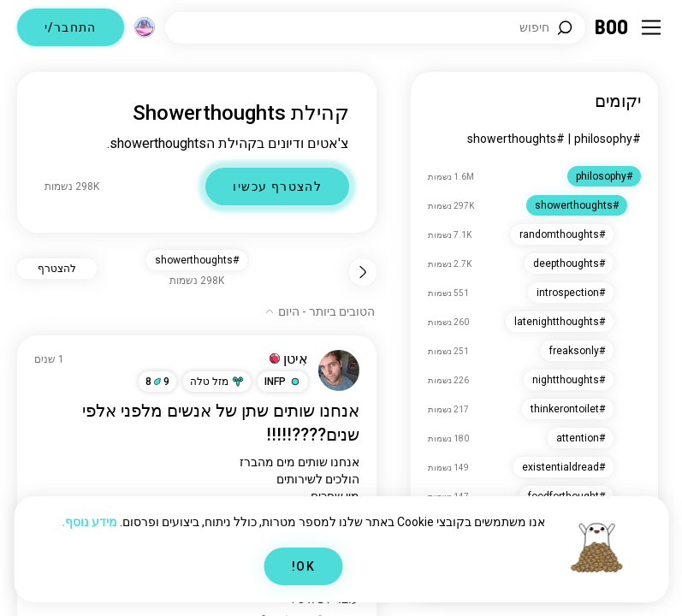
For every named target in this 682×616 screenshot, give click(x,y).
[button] (283, 382)
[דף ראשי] (612, 27)
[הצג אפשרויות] (320, 311)
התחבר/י (71, 27)
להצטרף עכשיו (277, 187)
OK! (303, 566)
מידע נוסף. (89, 522)
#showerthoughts (516, 139)
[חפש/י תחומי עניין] (375, 28)
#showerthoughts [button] (197, 260)
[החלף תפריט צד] (651, 27)
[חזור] (363, 272)
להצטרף (57, 269)
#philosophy (608, 139)
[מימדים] (145, 27)
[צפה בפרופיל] (339, 370)
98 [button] (157, 382)
